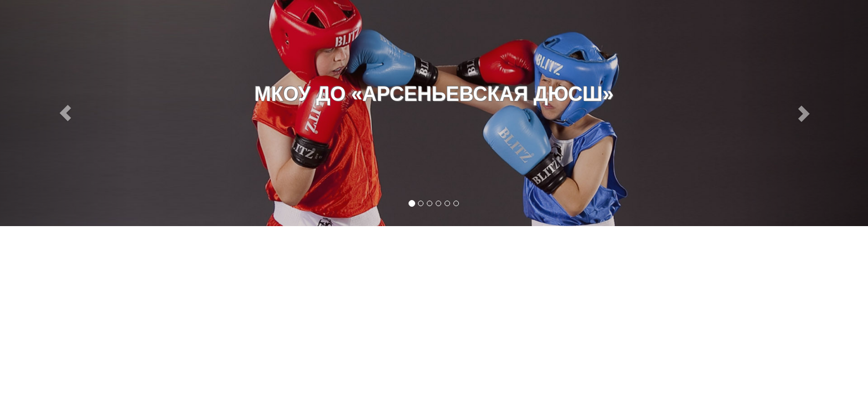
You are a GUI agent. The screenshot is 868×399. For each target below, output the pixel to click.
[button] (65, 113)
